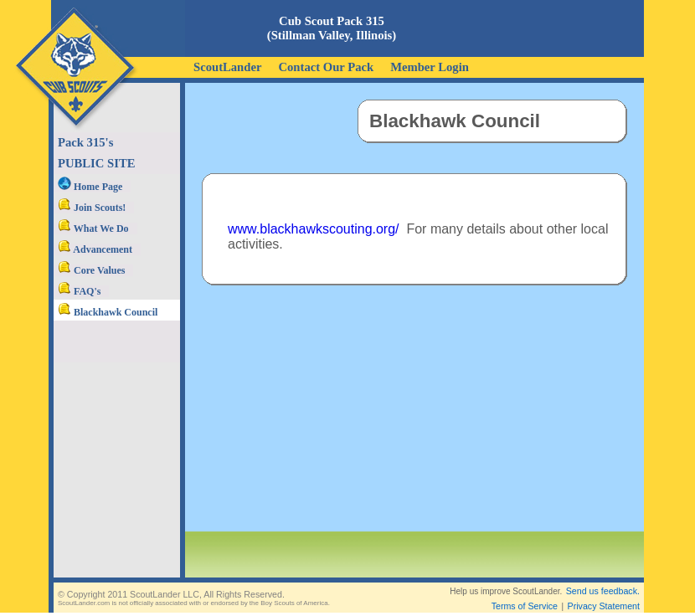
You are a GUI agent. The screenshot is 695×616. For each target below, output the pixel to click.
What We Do (93, 228)
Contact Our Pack (326, 67)
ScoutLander (227, 67)
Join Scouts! (92, 208)
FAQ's (79, 291)
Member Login (430, 67)
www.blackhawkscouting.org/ (314, 229)
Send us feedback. (603, 591)
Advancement (95, 249)
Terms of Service (525, 606)
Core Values (91, 270)
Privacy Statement (604, 606)
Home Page (90, 187)
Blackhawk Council (108, 312)
